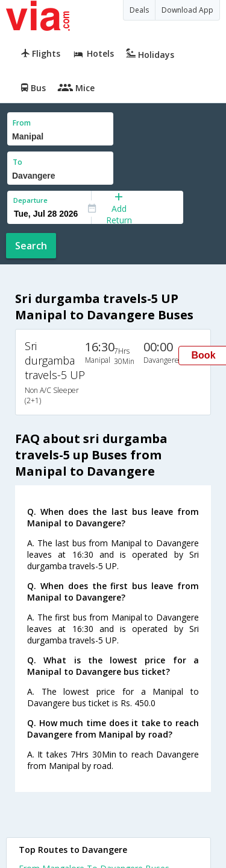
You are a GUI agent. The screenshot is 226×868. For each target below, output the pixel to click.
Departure (30, 200)
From (22, 123)
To (17, 162)
